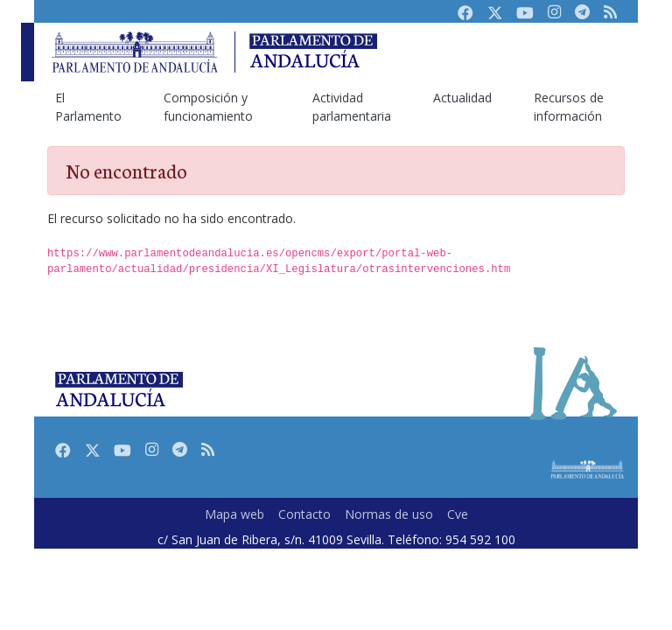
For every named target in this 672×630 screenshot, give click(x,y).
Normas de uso (389, 514)
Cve (458, 514)
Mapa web (234, 514)
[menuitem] (88, 107)
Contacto (304, 514)
